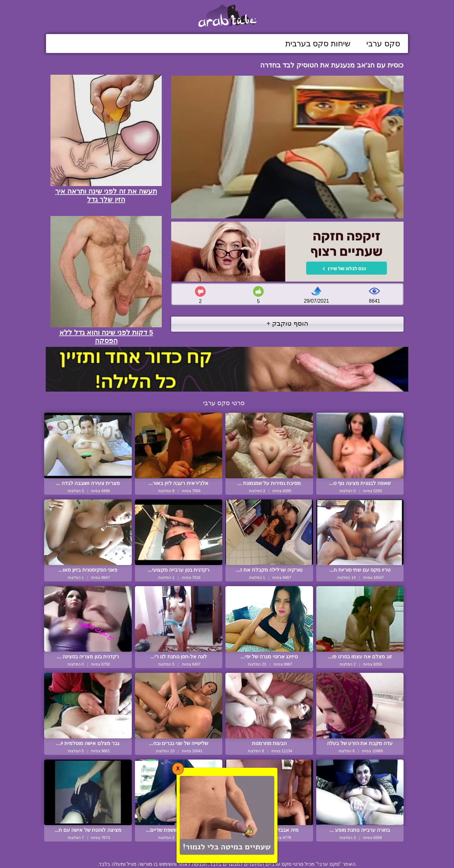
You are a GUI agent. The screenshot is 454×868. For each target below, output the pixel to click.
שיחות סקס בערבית (318, 44)
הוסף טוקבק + (287, 323)
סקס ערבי (383, 44)
